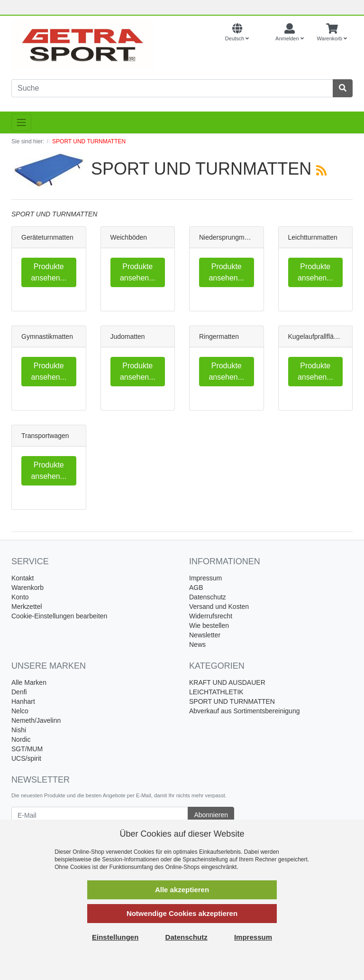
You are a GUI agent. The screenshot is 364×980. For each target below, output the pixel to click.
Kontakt (23, 578)
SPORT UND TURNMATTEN (232, 701)
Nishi (19, 730)
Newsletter (205, 635)
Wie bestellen (209, 625)
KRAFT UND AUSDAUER (227, 682)
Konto (20, 597)
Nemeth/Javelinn (36, 720)
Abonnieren (211, 815)
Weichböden (129, 237)
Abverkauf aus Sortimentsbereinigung (244, 711)
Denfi (19, 692)
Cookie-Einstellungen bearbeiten (59, 616)
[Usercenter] (290, 33)
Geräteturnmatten (47, 237)
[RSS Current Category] (321, 170)
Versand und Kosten (219, 607)
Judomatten (128, 336)
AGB (196, 588)
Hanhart (23, 701)
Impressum (205, 578)
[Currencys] (262, 33)
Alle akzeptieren (182, 890)
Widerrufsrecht (211, 616)
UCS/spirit (26, 758)
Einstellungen (115, 937)
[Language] (237, 33)
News (197, 644)
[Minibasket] (332, 33)
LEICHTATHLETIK (216, 692)
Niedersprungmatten (229, 237)
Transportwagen (45, 436)
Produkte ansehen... (49, 272)
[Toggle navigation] (21, 122)
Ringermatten (219, 336)
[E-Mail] (100, 815)
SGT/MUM (27, 749)
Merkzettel (27, 607)
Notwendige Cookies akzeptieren (182, 913)
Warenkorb (27, 588)
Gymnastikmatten (47, 336)
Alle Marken (29, 682)
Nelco (20, 711)
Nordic (21, 739)
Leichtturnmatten (313, 237)
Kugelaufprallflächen (318, 336)
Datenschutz (208, 597)
